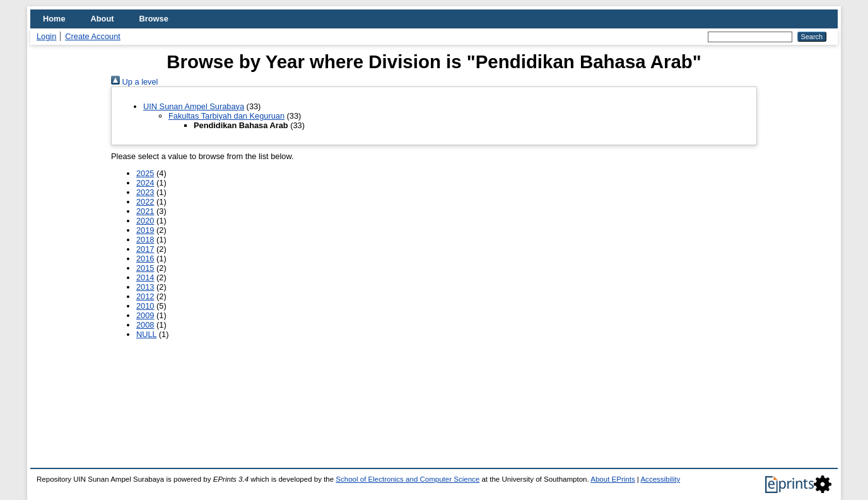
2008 (145, 325)
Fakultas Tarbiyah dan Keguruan (226, 116)
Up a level (134, 82)
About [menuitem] (103, 19)
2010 (145, 306)
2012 (145, 296)
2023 (145, 192)
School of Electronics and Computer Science (408, 479)
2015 (145, 268)
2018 (145, 240)
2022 (145, 202)
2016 (145, 259)
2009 (145, 315)
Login (46, 36)
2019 (145, 230)
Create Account (93, 36)
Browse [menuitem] (154, 19)
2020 (145, 221)
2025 (145, 173)
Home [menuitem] (54, 19)
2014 (145, 277)
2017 (145, 249)
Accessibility (660, 479)
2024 (145, 183)
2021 (145, 211)
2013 (145, 287)
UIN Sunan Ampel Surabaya (194, 106)
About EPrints (613, 479)
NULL (146, 334)
